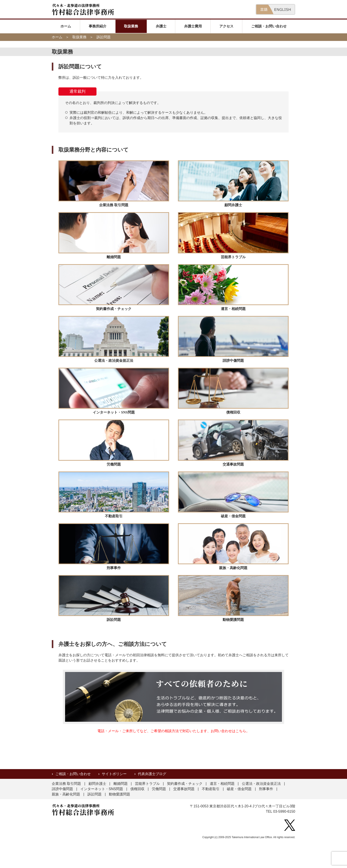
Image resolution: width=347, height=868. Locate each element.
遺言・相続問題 (222, 784)
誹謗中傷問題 (62, 789)
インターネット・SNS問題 (102, 789)
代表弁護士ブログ (152, 774)
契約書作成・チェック (185, 784)
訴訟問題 (94, 794)
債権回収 (137, 789)
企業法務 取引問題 (66, 784)
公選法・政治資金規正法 (261, 784)
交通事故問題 (184, 789)
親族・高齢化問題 (66, 794)
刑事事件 (266, 789)
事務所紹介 (98, 26)
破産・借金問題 (239, 789)
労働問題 (159, 789)
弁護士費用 (193, 26)
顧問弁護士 (97, 784)
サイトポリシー (114, 774)
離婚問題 (121, 784)
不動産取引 (211, 789)
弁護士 (161, 26)
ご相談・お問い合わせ (269, 26)
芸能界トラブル (147, 784)
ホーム (66, 26)
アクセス (226, 26)
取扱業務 (131, 26)
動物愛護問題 (120, 794)
